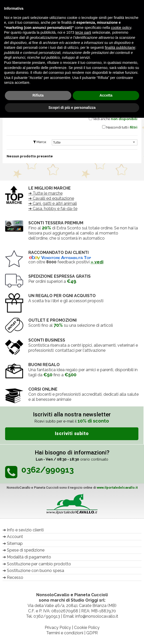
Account (15, 537)
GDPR (92, 633)
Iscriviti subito (72, 434)
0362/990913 (47, 616)
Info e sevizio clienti (25, 530)
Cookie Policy (87, 628)
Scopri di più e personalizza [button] (72, 108)
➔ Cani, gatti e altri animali (53, 203)
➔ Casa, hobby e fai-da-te (53, 209)
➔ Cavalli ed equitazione (51, 198)
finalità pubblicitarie (120, 48)
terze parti (83, 32)
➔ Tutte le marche (45, 193)
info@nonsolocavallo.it (97, 616)
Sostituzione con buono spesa (35, 571)
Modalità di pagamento (29, 557)
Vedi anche (115, 119)
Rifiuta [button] (38, 95)
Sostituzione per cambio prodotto (39, 564)
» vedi (97, 262)
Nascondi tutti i (122, 127)
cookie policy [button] (121, 28)
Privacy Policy (58, 628)
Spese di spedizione (26, 550)
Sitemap (15, 543)
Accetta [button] (106, 95)
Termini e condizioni (65, 633)
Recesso (15, 577)
